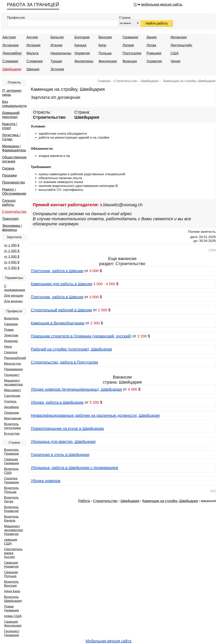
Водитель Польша (11, 490)
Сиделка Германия (12, 480)
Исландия (11, 45)
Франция (130, 61)
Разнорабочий (15, 358)
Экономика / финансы (12, 228)
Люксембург (12, 53)
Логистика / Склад (11, 137)
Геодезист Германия (12, 633)
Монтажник (13, 418)
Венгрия (105, 37)
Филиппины (84, 61)
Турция (56, 61)
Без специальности (14, 104)
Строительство (14, 212)
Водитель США (11, 471)
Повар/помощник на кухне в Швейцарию (67, 428)
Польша (105, 53)
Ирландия (179, 37)
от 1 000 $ (12, 245)
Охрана (8, 168)
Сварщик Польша (11, 574)
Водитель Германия (12, 452)
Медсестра (13, 364)
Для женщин (14, 296)
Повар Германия (12, 608)
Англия (32, 37)
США (175, 53)
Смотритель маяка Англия (13, 553)
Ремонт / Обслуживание (14, 192)
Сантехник (12, 396)
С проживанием (15, 288)
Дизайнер (12, 407)
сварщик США (11, 542)
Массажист (13, 390)
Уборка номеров (46, 481)
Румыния (154, 53)
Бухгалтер (12, 434)
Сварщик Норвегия (11, 565)
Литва (151, 45)
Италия (56, 45)
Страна (14, 443)
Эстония (57, 69)
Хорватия (154, 61)
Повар (9, 330)
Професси (14, 311)
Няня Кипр (12, 591)
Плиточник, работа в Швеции (57, 271)
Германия (130, 37)
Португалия (132, 53)
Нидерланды (61, 53)
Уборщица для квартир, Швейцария (63, 441)
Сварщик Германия (12, 461)
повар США (13, 616)
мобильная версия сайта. (162, 4)
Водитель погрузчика (12, 426)
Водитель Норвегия (11, 509)
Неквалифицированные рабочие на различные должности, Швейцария (95, 415)
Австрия (9, 37)
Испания (33, 45)
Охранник (12, 413)
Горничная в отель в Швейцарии (60, 455)
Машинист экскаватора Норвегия (13, 530)
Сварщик (11, 324)
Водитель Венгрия (11, 584)
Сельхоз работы (9, 203)
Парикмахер (13, 369)
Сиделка (11, 352)
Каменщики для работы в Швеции (62, 284)
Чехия (175, 61)
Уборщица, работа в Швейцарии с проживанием (75, 468)
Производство (14, 182)
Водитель (11, 318)
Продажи (9, 175)
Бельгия (57, 37)
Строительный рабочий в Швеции (61, 310)
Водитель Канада (11, 519)
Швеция (33, 69)
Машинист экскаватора (13, 383)
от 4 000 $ (12, 262)
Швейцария (12, 69)
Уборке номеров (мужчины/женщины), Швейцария (76, 389)
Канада (80, 45)
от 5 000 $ (12, 268)
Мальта (33, 53)
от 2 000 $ (12, 251)
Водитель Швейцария (13, 599)
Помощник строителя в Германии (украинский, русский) (81, 336)
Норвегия (82, 53)
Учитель (10, 401)
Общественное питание (14, 159)
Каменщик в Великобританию (58, 323)
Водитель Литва (11, 499)
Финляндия (108, 61)
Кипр (102, 45)
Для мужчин (13, 301)
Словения (35, 61)
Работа (84, 501)
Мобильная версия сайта (108, 641)
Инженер (11, 341)
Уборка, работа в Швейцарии (57, 402)
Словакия (10, 61)
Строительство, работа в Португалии (64, 362)
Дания (152, 37)
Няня (8, 347)
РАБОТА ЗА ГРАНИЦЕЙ (33, 5)
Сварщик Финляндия (13, 624)
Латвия (128, 45)
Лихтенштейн (181, 45)
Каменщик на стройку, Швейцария (170, 501)
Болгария (82, 37)
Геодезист (12, 375)
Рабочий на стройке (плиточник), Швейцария (71, 349)
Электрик (11, 335)
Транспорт (11, 219)
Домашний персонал (11, 115)
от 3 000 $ (12, 257)
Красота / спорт (10, 126)
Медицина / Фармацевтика (14, 148)
